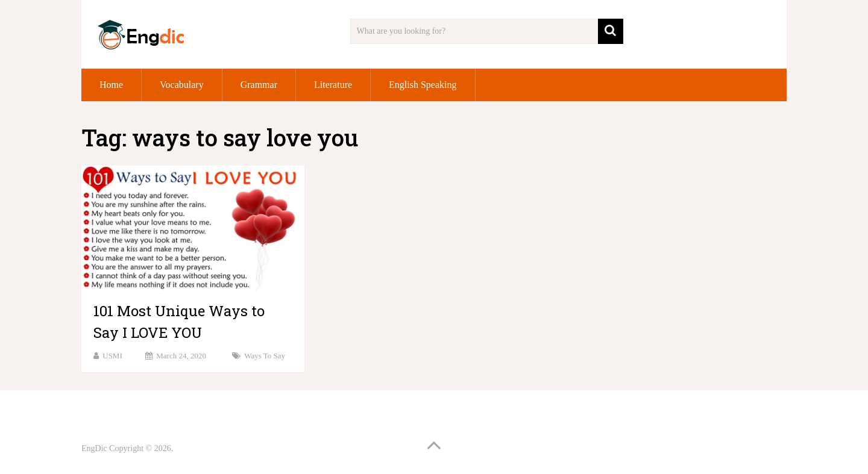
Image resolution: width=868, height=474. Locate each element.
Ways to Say (265, 356)
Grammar (259, 85)
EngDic (94, 448)
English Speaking (423, 85)
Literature (333, 85)
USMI (112, 356)
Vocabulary (182, 85)
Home (111, 85)
